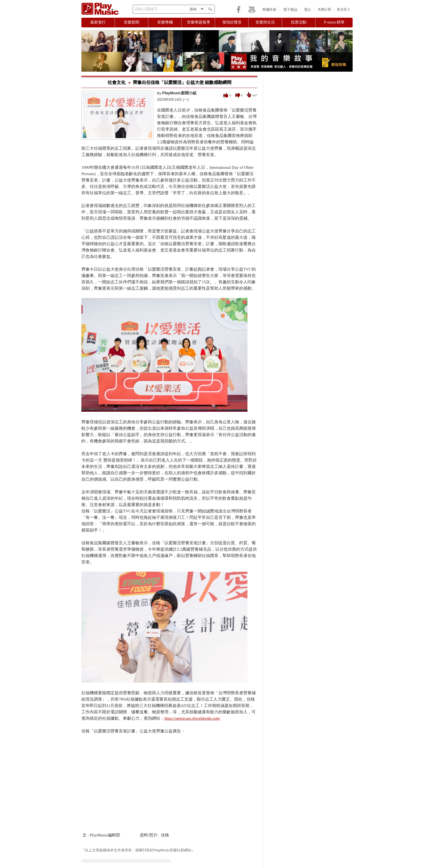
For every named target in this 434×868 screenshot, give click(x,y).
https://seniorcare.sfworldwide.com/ (192, 718)
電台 (308, 10)
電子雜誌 (290, 10)
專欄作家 (269, 10)
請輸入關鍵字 (146, 9)
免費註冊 (324, 9)
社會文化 (117, 82)
